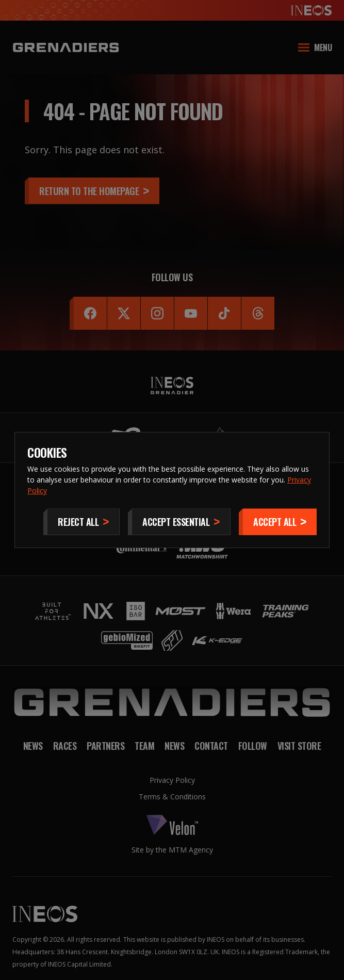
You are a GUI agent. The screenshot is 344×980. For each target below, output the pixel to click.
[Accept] (278, 522)
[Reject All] (81, 522)
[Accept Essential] (179, 522)
